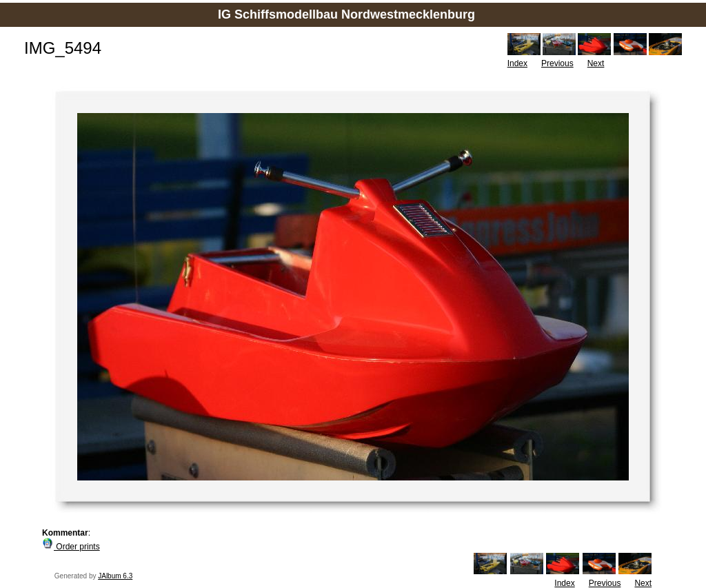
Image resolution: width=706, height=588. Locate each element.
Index (517, 63)
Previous (557, 63)
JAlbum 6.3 (115, 576)
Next (596, 63)
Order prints (71, 547)
